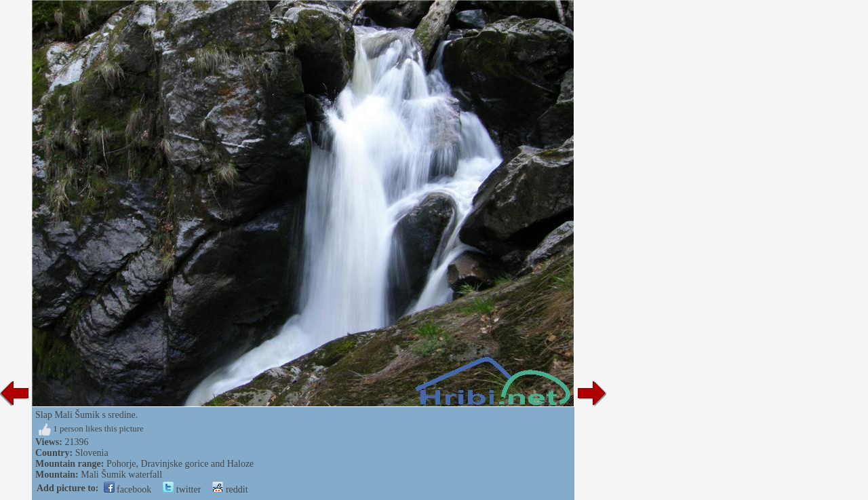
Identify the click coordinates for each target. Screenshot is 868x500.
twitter (182, 489)
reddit (230, 489)
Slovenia (92, 453)
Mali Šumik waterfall (121, 475)
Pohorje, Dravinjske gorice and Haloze (180, 464)
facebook (128, 489)
